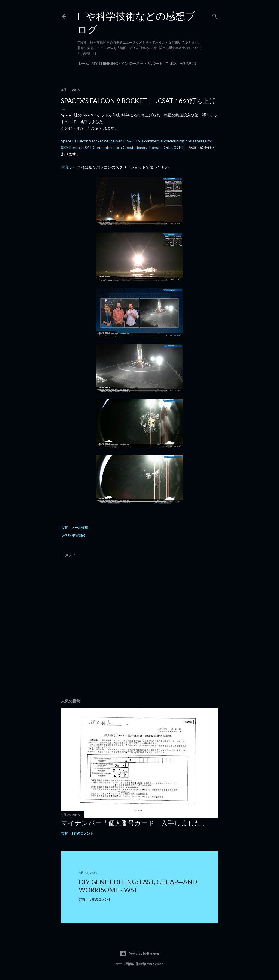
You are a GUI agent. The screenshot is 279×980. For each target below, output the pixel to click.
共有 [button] (64, 527)
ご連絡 (171, 63)
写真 (65, 167)
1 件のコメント (100, 899)
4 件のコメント (82, 833)
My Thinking (105, 63)
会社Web (188, 63)
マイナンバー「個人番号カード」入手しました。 (134, 823)
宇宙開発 (79, 535)
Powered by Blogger (140, 954)
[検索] (215, 15)
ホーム (83, 63)
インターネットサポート (142, 63)
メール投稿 (80, 527)
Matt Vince (155, 964)
